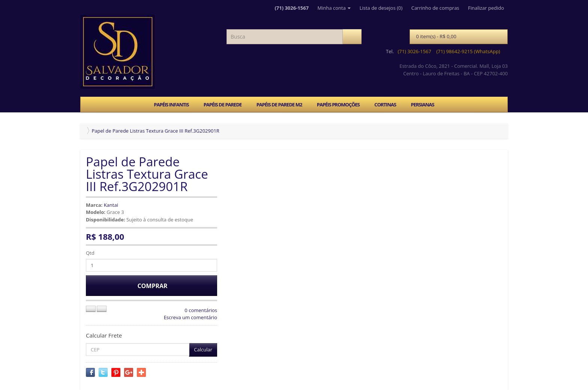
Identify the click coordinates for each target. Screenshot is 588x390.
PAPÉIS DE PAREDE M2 (279, 105)
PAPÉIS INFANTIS (171, 105)
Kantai (111, 205)
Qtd (90, 253)
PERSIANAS (422, 105)
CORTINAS (385, 105)
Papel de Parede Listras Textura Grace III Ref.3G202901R (155, 131)
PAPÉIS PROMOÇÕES (338, 105)
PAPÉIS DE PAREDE (223, 105)
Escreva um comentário (190, 317)
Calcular (203, 350)
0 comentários (201, 310)
